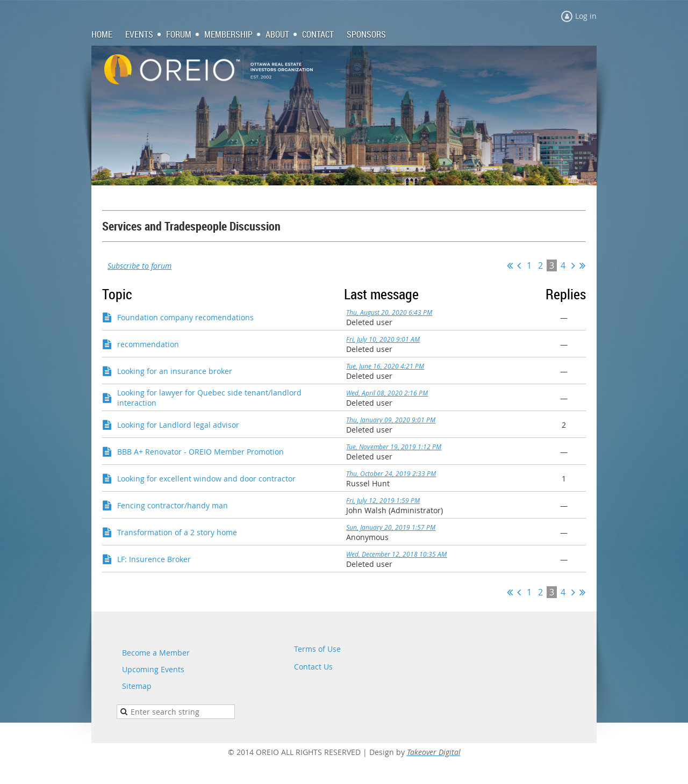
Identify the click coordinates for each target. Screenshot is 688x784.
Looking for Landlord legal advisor (178, 425)
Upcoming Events (153, 669)
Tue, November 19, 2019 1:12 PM (394, 447)
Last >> (582, 265)
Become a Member (156, 653)
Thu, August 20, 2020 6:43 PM (389, 312)
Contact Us (313, 667)
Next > (573, 265)
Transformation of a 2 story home (177, 532)
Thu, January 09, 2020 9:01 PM (391, 420)
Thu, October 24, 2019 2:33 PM (391, 473)
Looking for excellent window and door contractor (206, 479)
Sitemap (137, 686)
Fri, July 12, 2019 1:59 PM (383, 500)
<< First (510, 265)
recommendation (148, 344)
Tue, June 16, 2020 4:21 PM (385, 366)
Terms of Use (317, 649)
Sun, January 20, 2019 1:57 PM (391, 527)
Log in (586, 16)
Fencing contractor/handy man (173, 505)
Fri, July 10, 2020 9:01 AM (383, 339)
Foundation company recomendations (185, 317)
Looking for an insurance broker (175, 371)
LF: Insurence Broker (154, 559)
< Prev (519, 265)
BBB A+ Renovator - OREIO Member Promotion (200, 452)
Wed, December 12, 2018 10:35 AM (396, 554)
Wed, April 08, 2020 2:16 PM (387, 393)
